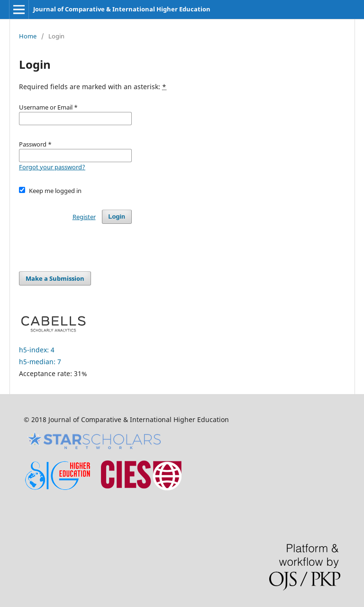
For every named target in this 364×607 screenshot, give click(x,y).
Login (117, 216)
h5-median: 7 (40, 362)
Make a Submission (55, 278)
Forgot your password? (52, 167)
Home (28, 36)
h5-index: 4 (37, 350)
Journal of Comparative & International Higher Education (122, 9)
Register (84, 217)
